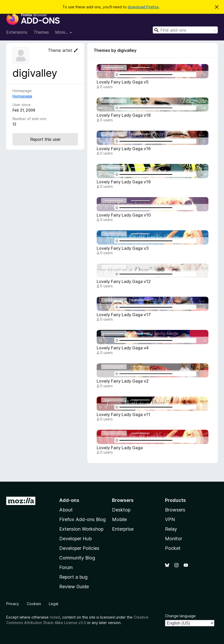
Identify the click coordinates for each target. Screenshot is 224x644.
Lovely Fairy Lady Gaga (120, 448)
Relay (171, 529)
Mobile (119, 519)
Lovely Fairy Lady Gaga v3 (123, 248)
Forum (66, 567)
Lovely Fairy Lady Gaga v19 (124, 182)
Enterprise (123, 529)
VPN (170, 519)
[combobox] (185, 30)
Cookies (34, 604)
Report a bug (73, 577)
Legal (54, 604)
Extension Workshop (81, 529)
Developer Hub (75, 539)
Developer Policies (79, 548)
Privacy (13, 604)
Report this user (45, 139)
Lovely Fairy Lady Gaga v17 (124, 315)
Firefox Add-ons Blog (83, 519)
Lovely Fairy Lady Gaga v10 (124, 215)
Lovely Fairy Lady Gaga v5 (123, 82)
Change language (180, 616)
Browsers (175, 510)
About (66, 510)
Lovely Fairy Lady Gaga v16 (124, 149)
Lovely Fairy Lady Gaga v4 (123, 348)
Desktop (121, 510)
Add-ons (69, 500)
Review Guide (74, 587)
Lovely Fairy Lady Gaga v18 (124, 115)
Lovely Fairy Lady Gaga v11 (123, 415)
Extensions (17, 32)
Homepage (22, 96)
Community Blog (77, 558)
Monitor (174, 539)
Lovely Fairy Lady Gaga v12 (124, 282)
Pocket (173, 548)
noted (55, 617)
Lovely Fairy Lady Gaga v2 (123, 381)
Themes (41, 32)
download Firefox (143, 7)
